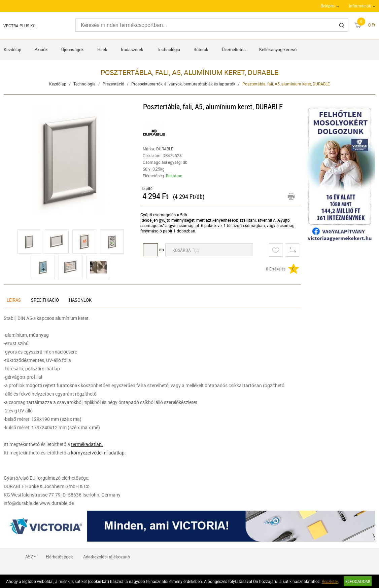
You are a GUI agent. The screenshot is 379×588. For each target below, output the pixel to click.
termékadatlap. (87, 444)
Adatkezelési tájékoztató (107, 557)
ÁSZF (30, 557)
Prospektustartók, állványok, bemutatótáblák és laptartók (183, 84)
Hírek (102, 49)
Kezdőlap (12, 49)
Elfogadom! (358, 581)
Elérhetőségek (59, 557)
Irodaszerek (132, 49)
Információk (360, 6)
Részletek (330, 581)
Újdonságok (73, 49)
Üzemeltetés (234, 49)
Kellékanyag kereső (278, 49)
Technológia (168, 49)
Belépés (328, 6)
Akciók (41, 49)
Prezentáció (113, 84)
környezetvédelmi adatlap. (98, 453)
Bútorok (201, 49)
